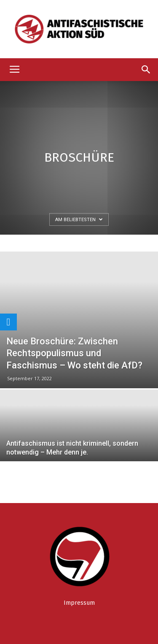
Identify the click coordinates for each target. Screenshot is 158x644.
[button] (146, 70)
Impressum (79, 603)
